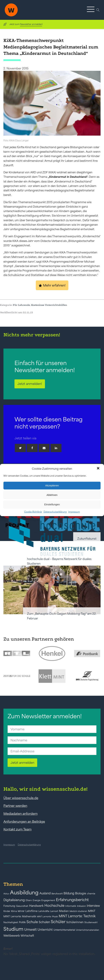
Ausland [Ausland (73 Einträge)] (45, 893)
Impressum (74, 512)
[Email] (44, 448)
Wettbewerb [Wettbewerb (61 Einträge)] (12, 936)
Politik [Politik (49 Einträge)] (22, 922)
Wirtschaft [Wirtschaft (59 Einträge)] (27, 936)
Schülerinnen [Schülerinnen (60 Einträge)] (75, 922)
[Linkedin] (56, 448)
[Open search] (98, 10)
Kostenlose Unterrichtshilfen (49, 305)
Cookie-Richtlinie (33, 512)
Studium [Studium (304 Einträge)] (13, 929)
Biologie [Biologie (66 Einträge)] (81, 893)
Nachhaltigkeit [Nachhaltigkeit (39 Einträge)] (11, 922)
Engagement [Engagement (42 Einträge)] (48, 900)
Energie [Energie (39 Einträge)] (37, 900)
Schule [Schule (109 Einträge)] (32, 922)
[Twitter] (20, 448)
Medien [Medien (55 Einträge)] (64, 911)
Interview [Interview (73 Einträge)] (93, 906)
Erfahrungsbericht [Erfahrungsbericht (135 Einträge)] (72, 900)
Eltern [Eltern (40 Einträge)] (29, 900)
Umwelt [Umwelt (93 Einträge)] (30, 930)
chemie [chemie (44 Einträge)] (91, 894)
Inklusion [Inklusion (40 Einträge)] (81, 906)
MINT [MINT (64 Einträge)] (92, 911)
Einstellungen (52, 504)
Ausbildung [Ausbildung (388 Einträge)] (24, 892)
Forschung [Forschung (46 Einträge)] (9, 906)
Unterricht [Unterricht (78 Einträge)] (45, 930)
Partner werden (15, 806)
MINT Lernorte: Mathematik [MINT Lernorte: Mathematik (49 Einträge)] (20, 916)
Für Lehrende (21, 305)
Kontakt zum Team (17, 829)
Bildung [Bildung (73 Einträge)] (69, 893)
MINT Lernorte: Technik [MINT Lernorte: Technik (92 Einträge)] (77, 916)
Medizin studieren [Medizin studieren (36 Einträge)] (78, 911)
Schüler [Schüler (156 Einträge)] (58, 922)
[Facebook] (32, 448)
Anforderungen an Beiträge (24, 821)
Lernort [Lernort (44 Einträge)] (54, 911)
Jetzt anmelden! (30, 384)
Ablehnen (52, 495)
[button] (98, 469)
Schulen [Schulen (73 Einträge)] (44, 922)
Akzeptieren (52, 485)
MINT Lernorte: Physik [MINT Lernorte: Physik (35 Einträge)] (47, 917)
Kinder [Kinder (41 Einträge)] (7, 911)
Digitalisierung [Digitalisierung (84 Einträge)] (14, 900)
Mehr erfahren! (54, 285)
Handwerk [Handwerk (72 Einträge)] (36, 906)
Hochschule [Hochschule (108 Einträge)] (54, 905)
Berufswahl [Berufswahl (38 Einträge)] (57, 894)
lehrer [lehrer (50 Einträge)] (21, 911)
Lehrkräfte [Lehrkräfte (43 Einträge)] (44, 911)
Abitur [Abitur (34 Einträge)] (6, 894)
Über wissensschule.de (21, 798)
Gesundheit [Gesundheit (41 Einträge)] (22, 906)
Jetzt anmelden (22, 763)
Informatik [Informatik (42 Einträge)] (71, 906)
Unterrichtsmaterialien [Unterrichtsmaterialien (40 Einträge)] (88, 930)
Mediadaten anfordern (20, 814)
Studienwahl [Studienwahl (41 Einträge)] (91, 922)
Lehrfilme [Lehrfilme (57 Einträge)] (32, 911)
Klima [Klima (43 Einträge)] (14, 911)
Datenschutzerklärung (55, 512)
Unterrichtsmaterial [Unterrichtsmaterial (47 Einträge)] (64, 930)
